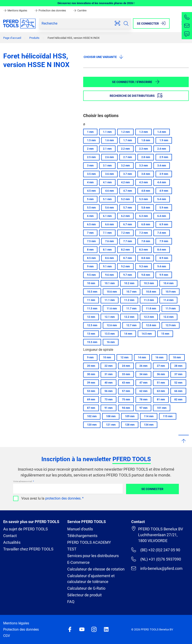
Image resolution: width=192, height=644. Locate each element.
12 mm (91, 317)
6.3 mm (144, 216)
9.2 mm (125, 266)
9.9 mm (164, 275)
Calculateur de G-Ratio (86, 588)
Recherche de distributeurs (136, 96)
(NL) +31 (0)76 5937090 (156, 559)
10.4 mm (168, 283)
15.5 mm (92, 342)
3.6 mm (109, 174)
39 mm (91, 383)
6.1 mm (107, 216)
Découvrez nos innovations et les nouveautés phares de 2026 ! (96, 3)
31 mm (108, 374)
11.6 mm (112, 309)
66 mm (178, 391)
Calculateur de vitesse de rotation (96, 569)
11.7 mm (131, 309)
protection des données (63, 498)
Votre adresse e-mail (23, 481)
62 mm (143, 391)
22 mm (108, 366)
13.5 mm (110, 334)
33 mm (126, 374)
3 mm (90, 166)
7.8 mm (146, 241)
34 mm (143, 374)
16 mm (111, 342)
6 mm (90, 216)
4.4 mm (162, 182)
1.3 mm (144, 132)
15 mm (165, 334)
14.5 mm (147, 334)
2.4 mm (162, 149)
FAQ (71, 602)
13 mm (91, 334)
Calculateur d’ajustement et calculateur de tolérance (91, 579)
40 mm (108, 383)
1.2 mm (125, 132)
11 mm (91, 300)
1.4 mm (162, 132)
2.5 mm (91, 157)
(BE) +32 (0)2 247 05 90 (156, 550)
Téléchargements (82, 536)
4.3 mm (144, 182)
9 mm (90, 266)
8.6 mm (109, 258)
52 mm (178, 383)
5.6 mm (109, 208)
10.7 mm (131, 292)
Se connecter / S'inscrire (136, 82)
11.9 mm (171, 309)
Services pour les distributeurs (93, 556)
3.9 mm (164, 174)
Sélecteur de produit (84, 595)
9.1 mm (107, 266)
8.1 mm (107, 250)
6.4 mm (162, 216)
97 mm (143, 408)
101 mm (162, 408)
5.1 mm (107, 199)
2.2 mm (125, 149)
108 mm (111, 416)
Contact (10, 536)
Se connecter (152, 489)
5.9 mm (164, 208)
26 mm (143, 366)
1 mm (90, 132)
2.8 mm (146, 157)
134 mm (149, 425)
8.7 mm (128, 258)
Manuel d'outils (80, 529)
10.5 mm (92, 292)
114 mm (149, 416)
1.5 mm (91, 140)
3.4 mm (162, 166)
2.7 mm (128, 157)
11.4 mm (168, 300)
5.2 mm (125, 199)
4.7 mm (128, 191)
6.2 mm (125, 216)
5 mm (90, 199)
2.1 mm (107, 149)
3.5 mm (91, 174)
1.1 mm (107, 132)
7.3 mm (144, 233)
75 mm (126, 400)
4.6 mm (109, 191)
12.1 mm (110, 317)
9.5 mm (91, 275)
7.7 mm (128, 241)
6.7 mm (128, 224)
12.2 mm (129, 317)
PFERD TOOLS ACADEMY (89, 542)
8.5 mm (91, 258)
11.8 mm (151, 309)
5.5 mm (91, 208)
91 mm (108, 408)
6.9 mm (164, 224)
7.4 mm (162, 233)
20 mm (91, 366)
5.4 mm (162, 199)
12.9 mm (171, 325)
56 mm (108, 391)
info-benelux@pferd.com (157, 568)
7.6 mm (109, 241)
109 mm (130, 416)
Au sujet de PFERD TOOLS (26, 529)
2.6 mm (109, 157)
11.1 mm (110, 300)
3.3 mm (144, 166)
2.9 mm (164, 157)
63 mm (161, 391)
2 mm (90, 149)
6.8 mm (146, 224)
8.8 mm (146, 258)
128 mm (130, 425)
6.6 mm (109, 224)
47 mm (143, 383)
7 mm (90, 233)
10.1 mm (110, 283)
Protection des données (50, 11)
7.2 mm (125, 233)
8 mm (90, 250)
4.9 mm (164, 191)
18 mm (177, 357)
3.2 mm (125, 166)
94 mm (126, 408)
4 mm (90, 182)
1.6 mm (109, 140)
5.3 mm (144, 199)
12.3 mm (149, 317)
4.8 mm (146, 191)
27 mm (161, 366)
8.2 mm (125, 250)
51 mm (161, 383)
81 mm (161, 400)
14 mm (128, 334)
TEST (72, 549)
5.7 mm (128, 208)
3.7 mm (128, 174)
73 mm (108, 400)
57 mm (126, 391)
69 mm (91, 400)
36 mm (161, 374)
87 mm (91, 408)
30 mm (91, 374)
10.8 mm (151, 292)
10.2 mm (129, 283)
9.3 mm (144, 266)
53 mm (91, 391)
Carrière (80, 11)
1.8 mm (146, 140)
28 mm (178, 366)
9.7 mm (128, 275)
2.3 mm (144, 149)
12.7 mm (131, 325)
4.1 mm (107, 182)
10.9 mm (171, 292)
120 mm (92, 425)
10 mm (91, 283)
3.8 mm (146, 174)
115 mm (168, 416)
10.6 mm (112, 292)
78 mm (143, 400)
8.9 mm (164, 258)
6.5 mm (91, 224)
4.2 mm (125, 182)
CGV (7, 636)
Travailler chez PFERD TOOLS (28, 549)
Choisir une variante (104, 57)
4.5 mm (91, 191)
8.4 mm (162, 250)
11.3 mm (149, 300)
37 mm (178, 374)
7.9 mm (164, 241)
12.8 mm (151, 325)
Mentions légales (16, 11)
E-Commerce (78, 562)
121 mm (111, 425)
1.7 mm (128, 140)
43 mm (126, 383)
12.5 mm (92, 325)
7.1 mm (107, 233)
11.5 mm (92, 309)
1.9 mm (164, 140)
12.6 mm (112, 325)
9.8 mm (146, 275)
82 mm (178, 400)
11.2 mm (129, 300)
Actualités (12, 542)
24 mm (126, 366)
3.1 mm (107, 166)
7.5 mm (91, 241)
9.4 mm (162, 266)
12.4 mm (168, 317)
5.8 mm (146, 208)
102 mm (92, 416)
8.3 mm (144, 250)
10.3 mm (149, 283)
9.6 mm (109, 275)
